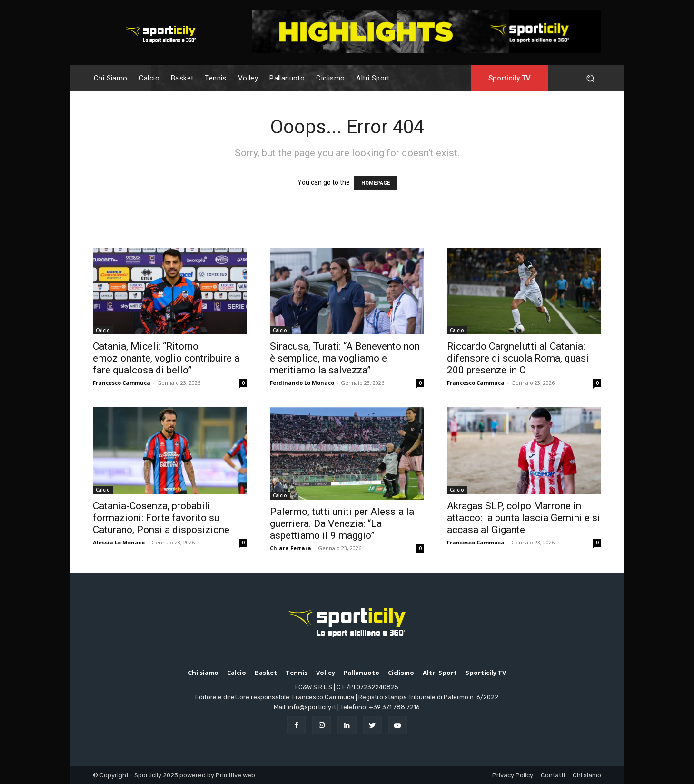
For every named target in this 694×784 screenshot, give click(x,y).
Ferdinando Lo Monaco (302, 383)
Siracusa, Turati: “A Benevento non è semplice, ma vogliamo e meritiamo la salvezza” (345, 358)
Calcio (103, 330)
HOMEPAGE (376, 183)
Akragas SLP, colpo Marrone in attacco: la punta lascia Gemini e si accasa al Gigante (524, 518)
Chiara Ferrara (291, 548)
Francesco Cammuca (122, 383)
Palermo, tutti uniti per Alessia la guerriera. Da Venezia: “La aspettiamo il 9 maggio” (342, 523)
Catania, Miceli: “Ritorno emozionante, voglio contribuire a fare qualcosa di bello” (166, 358)
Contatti (553, 775)
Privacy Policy (513, 775)
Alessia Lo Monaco (119, 542)
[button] (590, 78)
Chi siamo (587, 775)
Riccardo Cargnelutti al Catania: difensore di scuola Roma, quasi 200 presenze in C (518, 358)
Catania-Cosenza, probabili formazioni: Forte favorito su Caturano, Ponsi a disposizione (161, 518)
